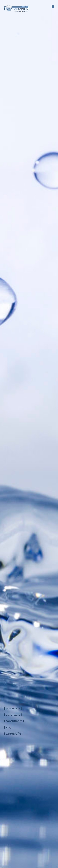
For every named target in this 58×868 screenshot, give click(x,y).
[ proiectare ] (13, 708)
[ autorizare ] (13, 715)
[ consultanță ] (14, 721)
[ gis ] (8, 727)
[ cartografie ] (13, 734)
